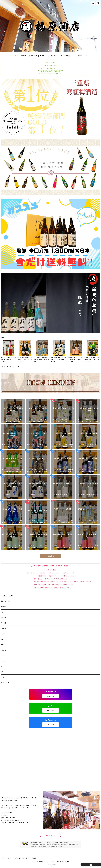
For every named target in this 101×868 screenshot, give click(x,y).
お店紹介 (23, 56)
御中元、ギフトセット (6, 601)
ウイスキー (4, 661)
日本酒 (3, 634)
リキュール (4, 650)
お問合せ (43, 56)
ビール (3, 677)
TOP (16, 56)
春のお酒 (3, 607)
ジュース (3, 666)
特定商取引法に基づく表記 (22, 858)
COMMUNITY (53, 56)
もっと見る (51, 556)
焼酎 (2, 639)
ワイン (2, 672)
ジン (2, 655)
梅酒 (2, 645)
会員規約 (34, 858)
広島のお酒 (4, 628)
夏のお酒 (3, 623)
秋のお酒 (3, 618)
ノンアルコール (5, 683)
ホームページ (51, 835)
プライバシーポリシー (7, 858)
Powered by (51, 865)
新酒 (2, 612)
